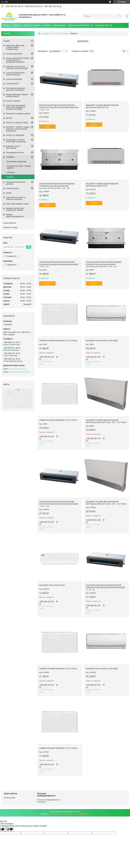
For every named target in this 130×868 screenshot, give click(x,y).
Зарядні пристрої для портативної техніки (15, 209)
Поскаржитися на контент (59, 814)
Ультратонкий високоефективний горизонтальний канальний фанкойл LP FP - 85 (105, 588)
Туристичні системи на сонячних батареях (16, 198)
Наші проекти (10, 223)
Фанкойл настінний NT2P (52, 585)
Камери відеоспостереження (15, 216)
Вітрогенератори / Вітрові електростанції (17, 95)
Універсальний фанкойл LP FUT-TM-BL (58, 341)
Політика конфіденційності (80, 814)
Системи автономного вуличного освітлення (15, 89)
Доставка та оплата (32, 25)
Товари (15, 25)
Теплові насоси (13, 188)
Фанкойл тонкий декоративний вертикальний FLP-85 (102, 185)
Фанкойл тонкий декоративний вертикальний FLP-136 (102, 106)
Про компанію (60, 25)
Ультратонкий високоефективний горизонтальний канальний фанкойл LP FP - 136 (59, 504)
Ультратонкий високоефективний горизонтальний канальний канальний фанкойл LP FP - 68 (57, 186)
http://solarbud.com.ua (18, 369)
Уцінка (9, 193)
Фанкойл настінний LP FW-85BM (102, 341)
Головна (6, 25)
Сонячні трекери (13, 101)
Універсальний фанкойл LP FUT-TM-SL (58, 420)
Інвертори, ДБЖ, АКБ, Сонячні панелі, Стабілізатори (15, 47)
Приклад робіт (10, 798)
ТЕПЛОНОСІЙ (12, 84)
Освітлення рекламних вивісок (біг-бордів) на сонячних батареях (16, 107)
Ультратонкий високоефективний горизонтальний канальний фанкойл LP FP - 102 (59, 108)
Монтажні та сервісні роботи (18, 114)
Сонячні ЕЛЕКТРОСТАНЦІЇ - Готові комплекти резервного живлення (18, 60)
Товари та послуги (50, 33)
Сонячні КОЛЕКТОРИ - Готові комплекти (16, 74)
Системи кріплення (14, 54)
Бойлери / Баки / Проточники (13, 147)
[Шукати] (120, 16)
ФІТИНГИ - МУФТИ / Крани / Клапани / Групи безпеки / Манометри (18, 129)
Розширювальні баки (15, 152)
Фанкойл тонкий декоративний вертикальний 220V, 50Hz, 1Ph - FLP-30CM (106, 421)
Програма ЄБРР (102, 25)
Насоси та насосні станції (17, 123)
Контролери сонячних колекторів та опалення (16, 141)
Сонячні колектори (14, 79)
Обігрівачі (64, 33)
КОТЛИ (9, 118)
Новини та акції (10, 227)
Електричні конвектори (16, 162)
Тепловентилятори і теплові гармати (19, 167)
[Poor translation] (10, 829)
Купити (47, 127)
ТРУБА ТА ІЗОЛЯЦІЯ (15, 135)
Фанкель (10, 177)
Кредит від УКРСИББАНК (79, 25)
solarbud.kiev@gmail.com (20, 372)
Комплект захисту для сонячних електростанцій (17, 67)
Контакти (47, 25)
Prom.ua (77, 812)
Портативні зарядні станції (17, 204)
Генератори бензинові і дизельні (16, 183)
